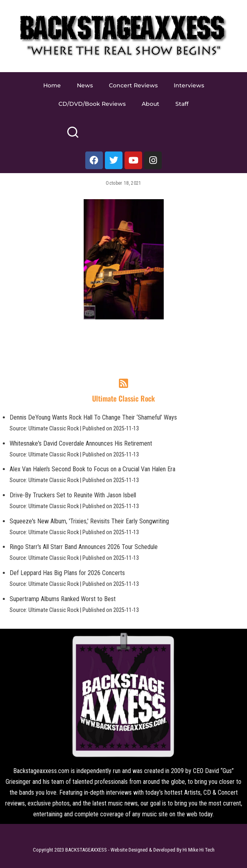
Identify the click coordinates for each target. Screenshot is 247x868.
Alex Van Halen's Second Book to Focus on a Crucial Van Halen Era (92, 469)
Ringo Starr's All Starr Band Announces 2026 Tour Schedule (84, 547)
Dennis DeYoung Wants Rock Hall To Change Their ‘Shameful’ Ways (93, 417)
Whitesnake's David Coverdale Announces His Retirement (81, 443)
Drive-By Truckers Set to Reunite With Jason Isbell (73, 495)
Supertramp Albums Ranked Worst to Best (63, 599)
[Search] (73, 136)
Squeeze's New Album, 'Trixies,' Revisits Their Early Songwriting (89, 521)
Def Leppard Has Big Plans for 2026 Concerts (67, 573)
